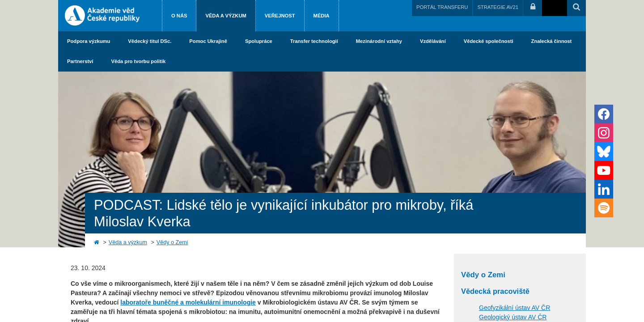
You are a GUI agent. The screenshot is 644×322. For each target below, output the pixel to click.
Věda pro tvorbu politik (138, 61)
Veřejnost (280, 16)
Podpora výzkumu (89, 41)
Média (322, 16)
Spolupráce (259, 41)
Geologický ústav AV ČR (513, 317)
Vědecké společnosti (489, 41)
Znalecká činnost (552, 41)
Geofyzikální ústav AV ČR (515, 308)
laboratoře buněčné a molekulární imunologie (188, 302)
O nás (179, 16)
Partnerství (80, 61)
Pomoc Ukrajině (208, 41)
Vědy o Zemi (172, 242)
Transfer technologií (314, 41)
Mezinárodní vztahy (379, 41)
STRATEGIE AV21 (498, 7)
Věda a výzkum (226, 16)
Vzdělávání (433, 41)
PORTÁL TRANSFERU (442, 7)
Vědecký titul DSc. (150, 41)
